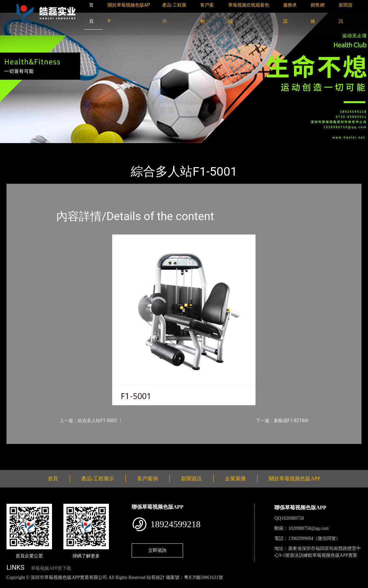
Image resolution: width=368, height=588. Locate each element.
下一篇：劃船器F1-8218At (282, 421)
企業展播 (235, 479)
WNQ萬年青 (81, 147)
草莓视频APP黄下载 (51, 568)
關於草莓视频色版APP (294, 479)
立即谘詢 (157, 550)
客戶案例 (148, 479)
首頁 (18, 147)
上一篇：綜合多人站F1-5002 (88, 421)
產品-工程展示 (46, 147)
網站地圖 (10, 584)
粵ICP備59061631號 (204, 577)
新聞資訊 (191, 479)
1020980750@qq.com (308, 528)
